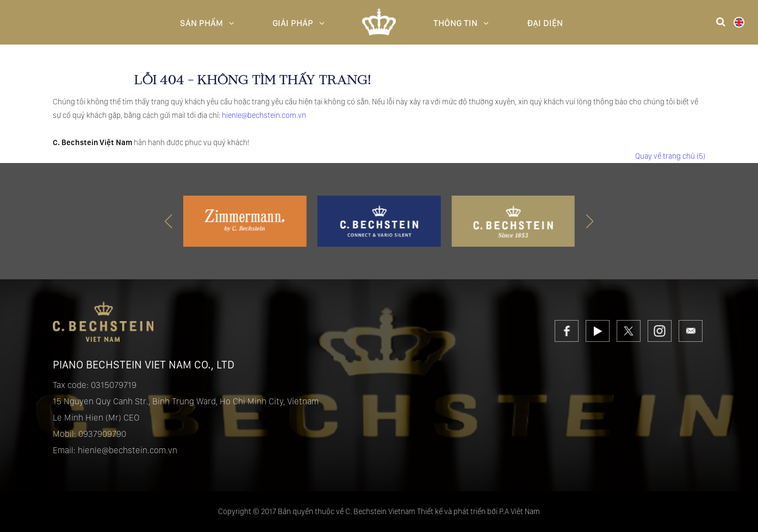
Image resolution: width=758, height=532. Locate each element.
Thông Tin (461, 23)
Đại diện (545, 23)
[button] (589, 221)
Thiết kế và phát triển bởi (457, 511)
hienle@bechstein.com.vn (264, 115)
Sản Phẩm (207, 23)
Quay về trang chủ (670, 156)
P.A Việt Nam (520, 511)
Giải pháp (299, 23)
